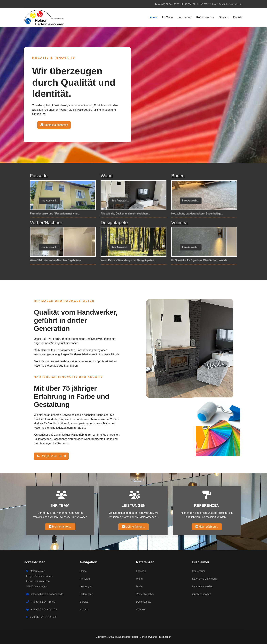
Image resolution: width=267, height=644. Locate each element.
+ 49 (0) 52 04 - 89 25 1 (42, 609)
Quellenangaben (202, 594)
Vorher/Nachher (145, 594)
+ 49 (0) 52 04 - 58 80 (41, 602)
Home (153, 17)
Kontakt (238, 17)
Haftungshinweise (202, 586)
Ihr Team (167, 17)
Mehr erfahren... (60, 527)
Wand (139, 579)
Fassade (141, 571)
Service (223, 17)
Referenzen (203, 17)
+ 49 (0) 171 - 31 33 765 (42, 617)
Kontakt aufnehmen (54, 125)
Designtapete (144, 602)
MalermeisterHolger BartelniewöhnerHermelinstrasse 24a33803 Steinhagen (40, 579)
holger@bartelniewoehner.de (227, 4)
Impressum (199, 571)
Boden (140, 586)
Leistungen (184, 17)
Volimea (141, 609)
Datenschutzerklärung (205, 579)
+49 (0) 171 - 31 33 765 (195, 4)
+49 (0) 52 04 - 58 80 (169, 4)
